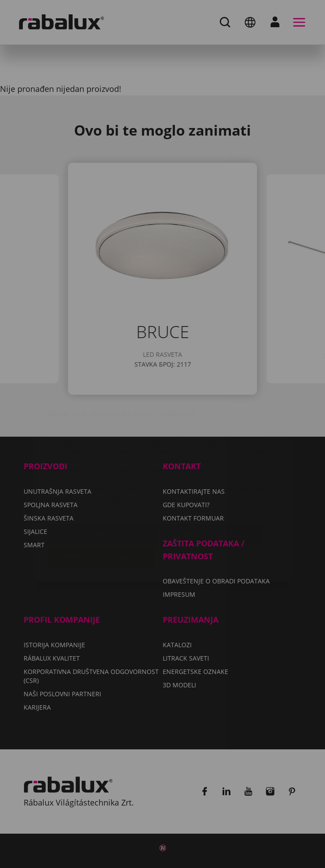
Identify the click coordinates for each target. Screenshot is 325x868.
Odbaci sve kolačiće (211, 481)
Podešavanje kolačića (103, 481)
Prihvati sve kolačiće (101, 504)
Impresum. (64, 455)
